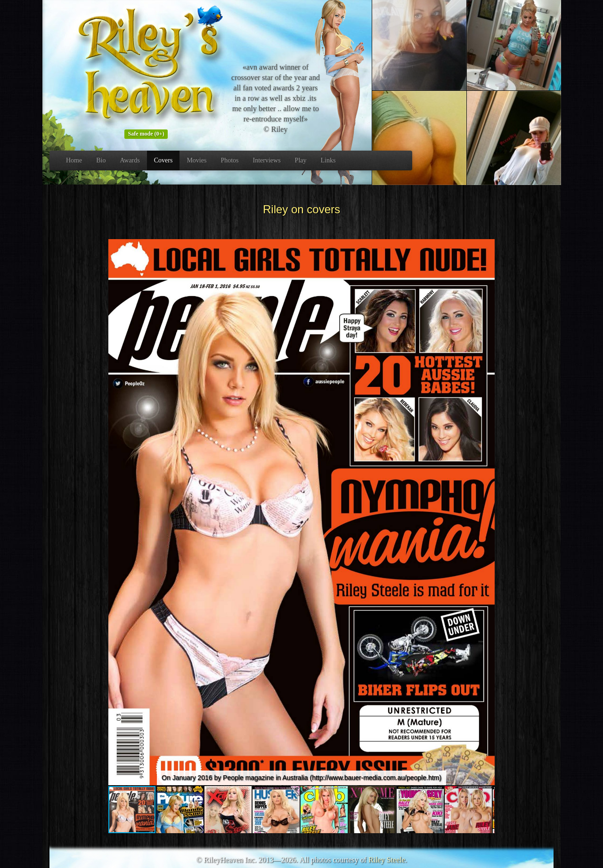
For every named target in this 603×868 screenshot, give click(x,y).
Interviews (267, 160)
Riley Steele (387, 860)
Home (74, 160)
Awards (130, 160)
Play (301, 160)
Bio (101, 160)
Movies (196, 160)
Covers (163, 160)
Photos (229, 160)
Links (328, 160)
